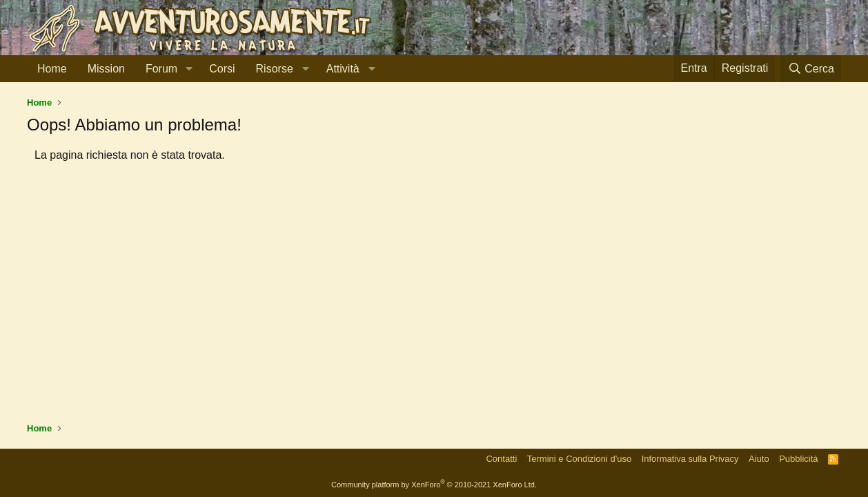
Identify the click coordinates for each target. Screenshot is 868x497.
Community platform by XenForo (434, 485)
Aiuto (759, 459)
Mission (106, 69)
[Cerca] (811, 69)
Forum (161, 69)
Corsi (222, 69)
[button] (189, 69)
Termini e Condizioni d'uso (579, 459)
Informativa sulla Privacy (690, 459)
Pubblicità (798, 459)
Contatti (501, 459)
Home (52, 69)
